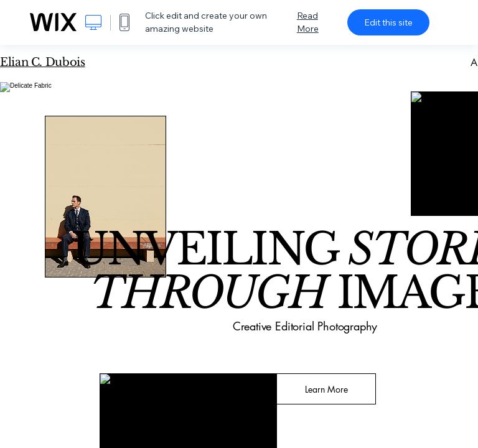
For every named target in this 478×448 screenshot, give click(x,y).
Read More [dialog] (308, 22)
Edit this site (388, 22)
